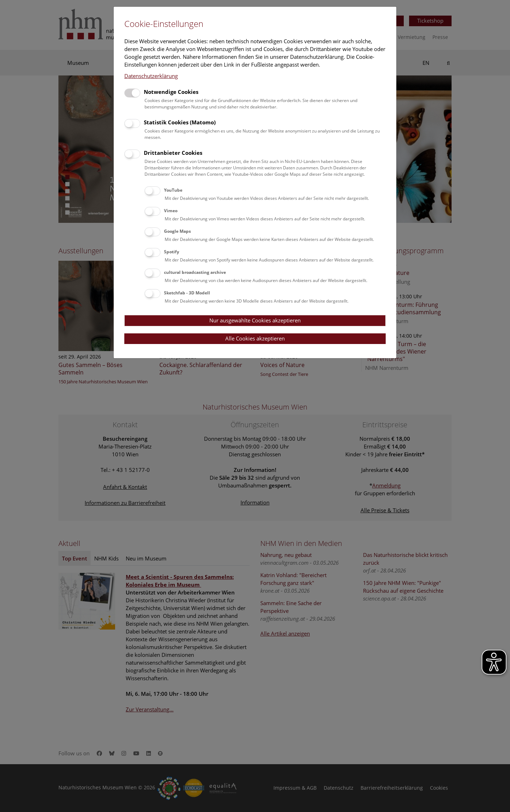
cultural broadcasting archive (195, 272)
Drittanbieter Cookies (173, 153)
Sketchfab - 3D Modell (187, 293)
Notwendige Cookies (171, 92)
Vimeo (171, 211)
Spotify (172, 252)
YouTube (173, 190)
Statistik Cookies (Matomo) (180, 122)
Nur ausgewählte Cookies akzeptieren (255, 320)
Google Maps (177, 231)
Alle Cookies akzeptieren (255, 338)
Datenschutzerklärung (151, 76)
